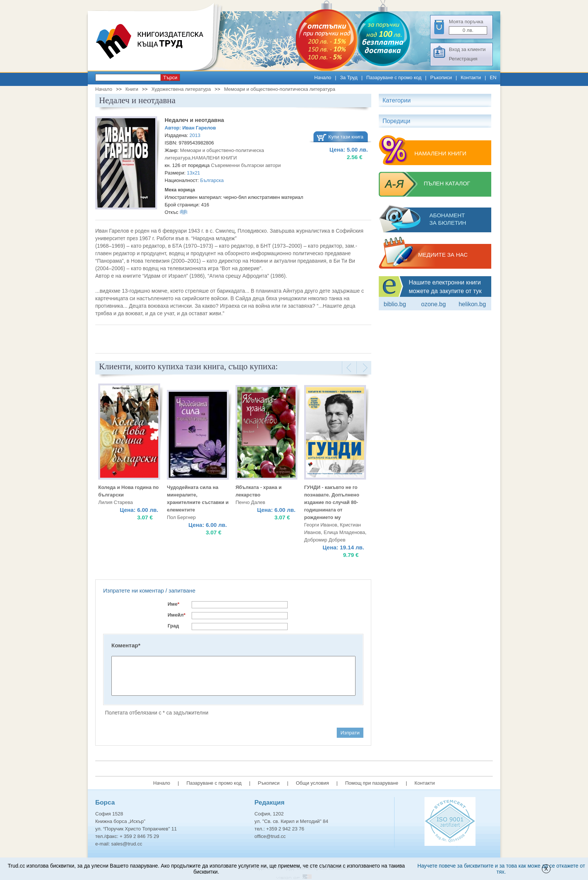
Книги (132, 89)
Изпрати (350, 733)
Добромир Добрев (325, 540)
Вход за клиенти (467, 49)
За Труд (349, 77)
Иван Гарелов (199, 128)
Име (173, 604)
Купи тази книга (346, 137)
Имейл (177, 615)
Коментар (126, 645)
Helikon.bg (472, 304)
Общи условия (312, 783)
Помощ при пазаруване (372, 783)
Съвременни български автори (246, 165)
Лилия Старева (115, 502)
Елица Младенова (344, 532)
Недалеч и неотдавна (194, 120)
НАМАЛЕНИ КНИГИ (214, 158)
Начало (323, 77)
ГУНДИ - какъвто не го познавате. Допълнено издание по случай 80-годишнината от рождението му (332, 502)
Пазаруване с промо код (394, 77)
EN (493, 77)
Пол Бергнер (181, 517)
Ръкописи (441, 77)
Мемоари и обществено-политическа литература (280, 89)
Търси (170, 77)
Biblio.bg (395, 304)
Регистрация (463, 59)
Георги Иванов (321, 525)
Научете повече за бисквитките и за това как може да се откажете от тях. (501, 869)
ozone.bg (433, 304)
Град (173, 626)
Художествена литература (181, 89)
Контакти (471, 77)
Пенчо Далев (250, 502)
